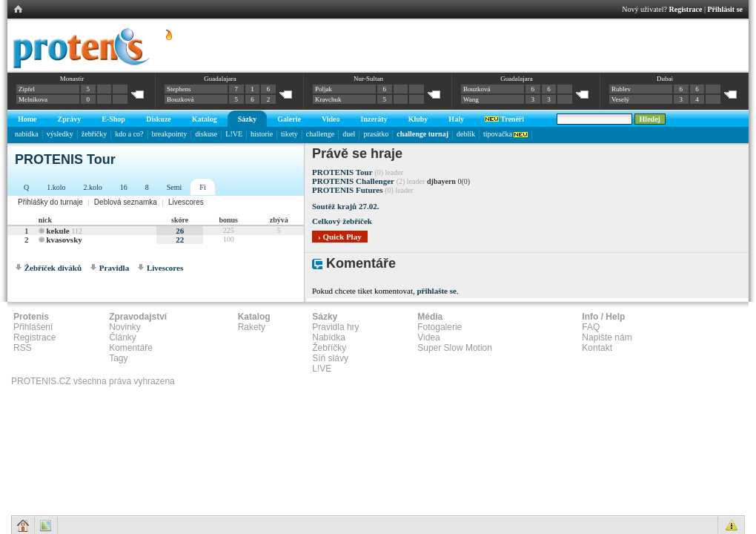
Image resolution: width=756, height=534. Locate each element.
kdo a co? (129, 134)
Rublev (621, 89)
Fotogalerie (440, 327)
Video (331, 119)
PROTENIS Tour (342, 172)
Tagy (118, 358)
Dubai (665, 79)
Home (27, 119)
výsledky (60, 134)
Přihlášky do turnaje (50, 202)
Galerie (289, 119)
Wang (471, 99)
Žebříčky (329, 348)
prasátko (376, 134)
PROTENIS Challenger (353, 181)
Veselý (620, 99)
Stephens (179, 89)
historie (262, 134)
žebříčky (94, 134)
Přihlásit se (726, 9)
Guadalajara (220, 79)
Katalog (205, 119)
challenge (320, 134)
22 (180, 240)
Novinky (125, 327)
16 (124, 187)
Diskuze (159, 119)
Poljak (324, 89)
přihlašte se (436, 291)
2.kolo (93, 187)
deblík (466, 134)
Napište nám (607, 337)
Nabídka (329, 337)
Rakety (252, 327)
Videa (428, 337)
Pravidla (114, 268)
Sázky (248, 119)
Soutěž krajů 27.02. (345, 206)
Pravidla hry (335, 327)
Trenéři (504, 119)
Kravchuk (328, 99)
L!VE (234, 134)
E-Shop (113, 119)
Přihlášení (33, 327)
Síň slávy (330, 358)
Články (123, 337)
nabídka (27, 134)
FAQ (591, 327)
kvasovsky (64, 240)
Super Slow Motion (455, 348)
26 (180, 231)
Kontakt (597, 348)
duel (349, 134)
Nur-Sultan (368, 79)
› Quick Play (340, 237)
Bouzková (180, 99)
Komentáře (131, 348)
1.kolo (56, 187)
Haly (456, 119)
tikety (289, 134)
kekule (57, 231)
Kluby (418, 119)
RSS (23, 348)
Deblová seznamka (126, 202)
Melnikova (33, 99)
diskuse (206, 134)
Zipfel (27, 89)
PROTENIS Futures (347, 190)
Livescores (186, 202)
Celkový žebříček (342, 221)
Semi (175, 187)
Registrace (686, 9)
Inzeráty (374, 119)
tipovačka (505, 134)
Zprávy (70, 119)
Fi (202, 187)
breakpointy (170, 134)
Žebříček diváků (53, 268)
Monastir (72, 79)
